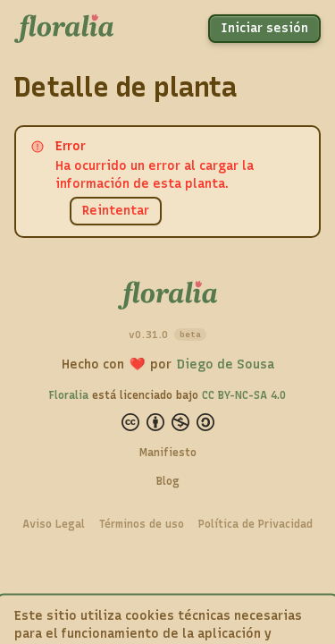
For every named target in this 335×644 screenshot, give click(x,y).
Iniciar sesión (264, 28)
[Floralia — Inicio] (64, 29)
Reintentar (116, 211)
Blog (168, 481)
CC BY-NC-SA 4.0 (244, 395)
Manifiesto (168, 453)
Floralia (69, 395)
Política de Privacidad (255, 524)
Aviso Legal (54, 524)
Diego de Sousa (226, 364)
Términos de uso (142, 524)
